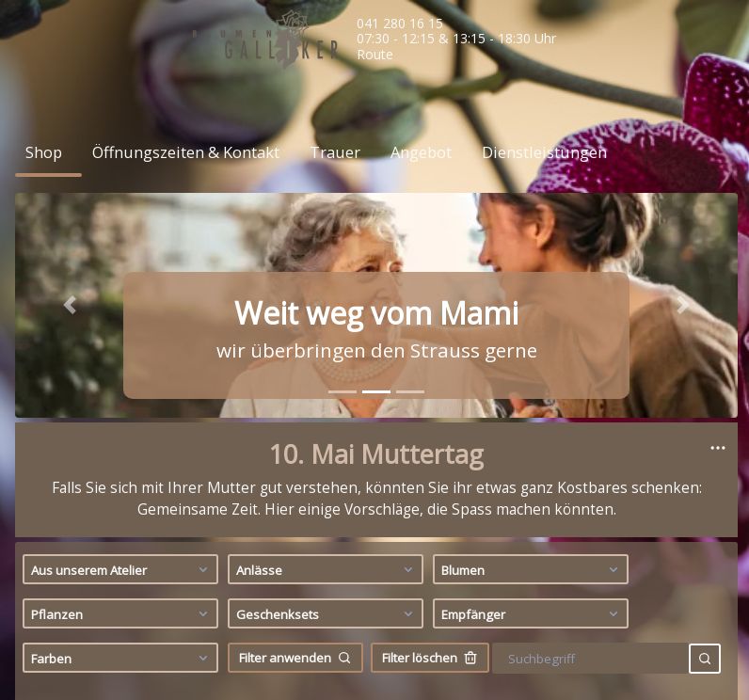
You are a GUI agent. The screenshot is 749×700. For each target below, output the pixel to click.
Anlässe (327, 220)
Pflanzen (122, 264)
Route (375, 54)
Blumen (532, 220)
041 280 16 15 (400, 23)
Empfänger (532, 264)
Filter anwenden (295, 309)
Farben (122, 309)
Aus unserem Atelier (122, 220)
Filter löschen (430, 309)
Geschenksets (327, 264)
